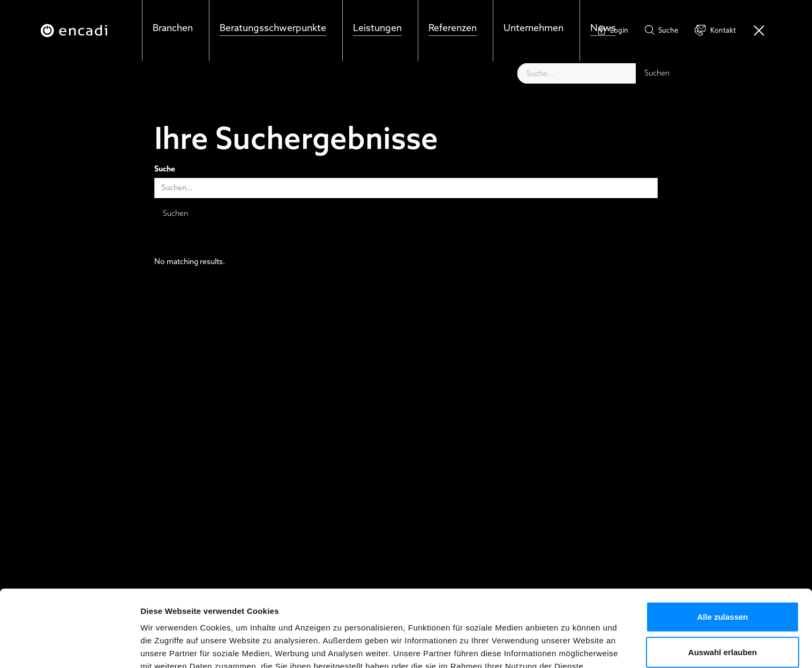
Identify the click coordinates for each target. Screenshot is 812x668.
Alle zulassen (722, 550)
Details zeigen (570, 647)
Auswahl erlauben (723, 585)
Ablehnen (723, 620)
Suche (165, 170)
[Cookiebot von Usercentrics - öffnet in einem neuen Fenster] (69, 647)
